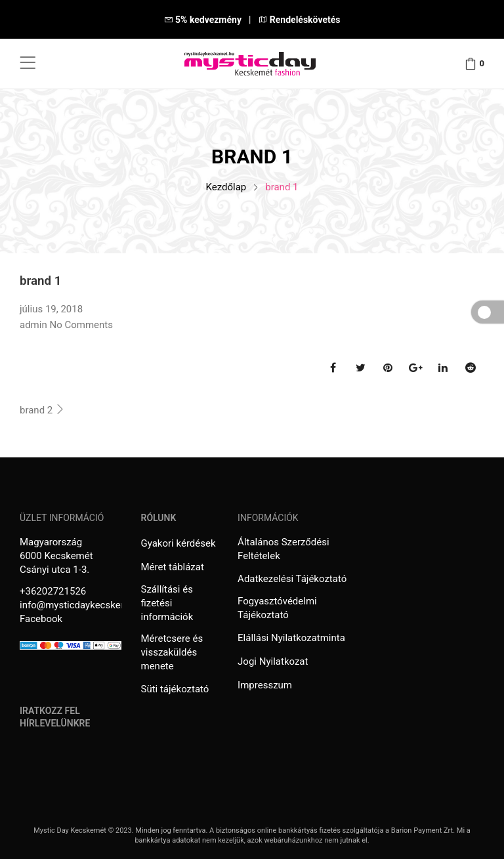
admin (33, 325)
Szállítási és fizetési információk (167, 603)
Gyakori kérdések (178, 543)
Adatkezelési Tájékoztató (292, 579)
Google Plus (416, 367)
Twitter (361, 367)
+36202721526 (53, 591)
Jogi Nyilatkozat (273, 661)
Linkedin (443, 367)
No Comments (81, 325)
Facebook (333, 367)
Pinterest (388, 367)
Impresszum (265, 685)
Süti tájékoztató (175, 689)
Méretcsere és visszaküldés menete (172, 652)
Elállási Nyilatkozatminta (291, 638)
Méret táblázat (173, 567)
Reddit (471, 367)
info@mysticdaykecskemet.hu (85, 605)
